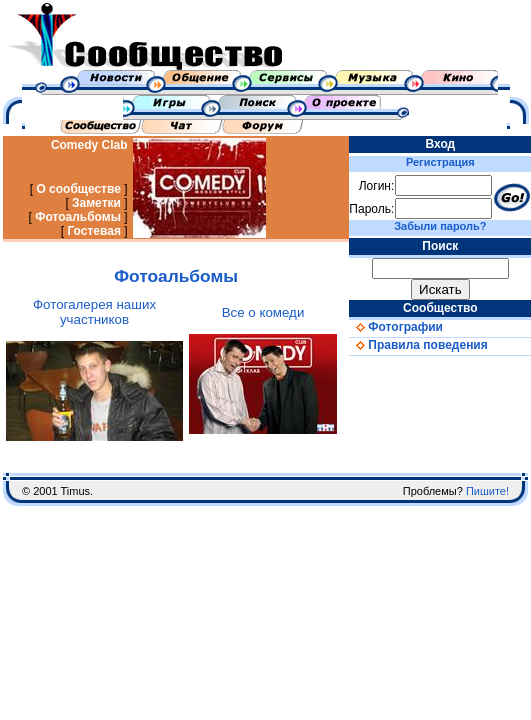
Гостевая (94, 231)
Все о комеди (263, 312)
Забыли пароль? (440, 226)
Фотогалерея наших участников (94, 312)
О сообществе (78, 189)
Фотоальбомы (78, 217)
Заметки (96, 203)
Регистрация (440, 162)
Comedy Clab (89, 145)
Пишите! (487, 491)
